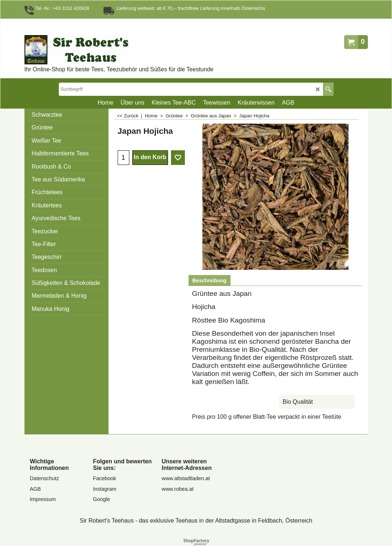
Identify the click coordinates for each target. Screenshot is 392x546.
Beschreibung (210, 280)
